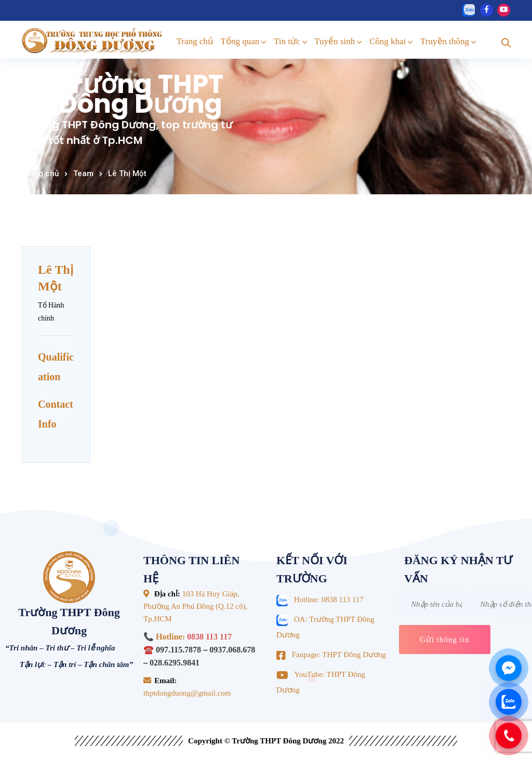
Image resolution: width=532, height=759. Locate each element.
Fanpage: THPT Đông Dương (339, 655)
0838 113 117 (209, 637)
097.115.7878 (178, 650)
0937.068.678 (232, 650)
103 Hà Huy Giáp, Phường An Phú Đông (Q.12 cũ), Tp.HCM (195, 606)
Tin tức (287, 41)
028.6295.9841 (175, 663)
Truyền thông (445, 41)
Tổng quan (240, 41)
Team (83, 174)
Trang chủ (195, 41)
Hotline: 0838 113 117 (329, 600)
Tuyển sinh (335, 41)
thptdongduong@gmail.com (187, 693)
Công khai (388, 41)
